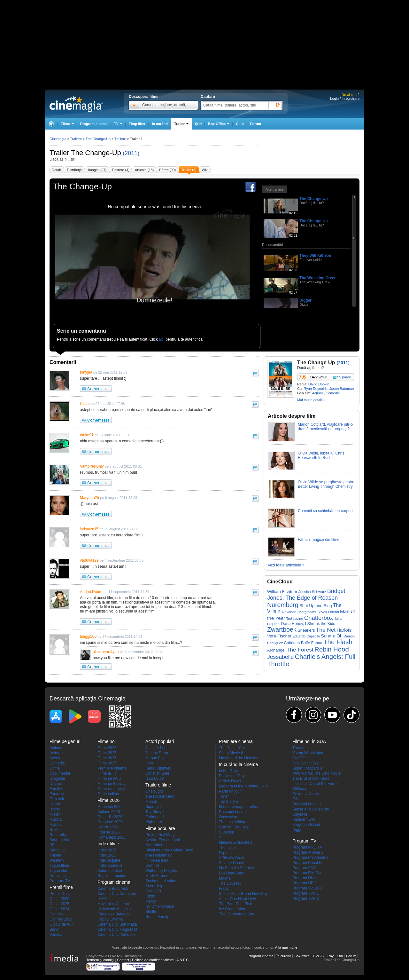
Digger (305, 300)
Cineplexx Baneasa (114, 914)
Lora (149, 763)
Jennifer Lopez (158, 748)
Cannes (56, 914)
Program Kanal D (307, 863)
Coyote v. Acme (306, 794)
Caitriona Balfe (297, 643)
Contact (123, 960)
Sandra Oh (332, 636)
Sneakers (306, 630)
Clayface (300, 814)
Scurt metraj (60, 840)
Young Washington (308, 753)
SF (52, 845)
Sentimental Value (161, 881)
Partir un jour (230, 791)
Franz (224, 889)
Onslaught (154, 791)
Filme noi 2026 (110, 807)
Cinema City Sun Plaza (117, 924)
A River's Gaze (232, 858)
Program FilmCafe (308, 873)
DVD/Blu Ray (323, 956)
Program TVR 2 (306, 898)
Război (55, 830)
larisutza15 (89, 529)
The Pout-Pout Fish (235, 904)
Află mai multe (286, 947)
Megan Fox (155, 758)
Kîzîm (150, 896)
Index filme (108, 844)
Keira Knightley (158, 768)
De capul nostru (232, 812)
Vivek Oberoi (328, 612)
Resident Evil (304, 819)
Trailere (76, 139)
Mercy (151, 901)
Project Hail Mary (160, 835)
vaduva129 (89, 560)
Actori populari (110, 871)
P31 (296, 799)
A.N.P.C (182, 960)
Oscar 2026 (59, 899)
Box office (302, 956)
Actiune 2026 (109, 812)
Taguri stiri (58, 871)
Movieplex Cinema (113, 904)
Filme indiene (109, 794)
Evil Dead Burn (232, 873)
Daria (286, 624)
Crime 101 (154, 891)
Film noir (57, 799)
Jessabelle (280, 657)
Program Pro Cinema (310, 857)
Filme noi (107, 741)
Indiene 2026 (108, 832)
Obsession (228, 817)
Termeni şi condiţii (100, 960)
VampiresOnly (92, 466)
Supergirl (153, 807)
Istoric (55, 809)
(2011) (131, 153)
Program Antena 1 (308, 852)
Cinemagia (58, 139)
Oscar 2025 (59, 904)
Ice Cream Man (232, 909)
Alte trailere (274, 189)
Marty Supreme (158, 876)
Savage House (232, 863)
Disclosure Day (232, 776)
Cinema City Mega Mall (117, 929)
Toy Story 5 (155, 812)
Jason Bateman (342, 389)
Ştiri (198, 124)
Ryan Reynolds (316, 389)
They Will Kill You (315, 256)
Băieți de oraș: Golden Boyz (169, 850)
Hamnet (152, 865)
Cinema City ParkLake (116, 935)
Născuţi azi (155, 778)
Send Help (154, 886)
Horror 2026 (108, 827)
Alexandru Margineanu (299, 612)
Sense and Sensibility (311, 809)
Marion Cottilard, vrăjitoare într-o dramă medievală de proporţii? (325, 427)
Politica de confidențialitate (153, 960)
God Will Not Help (234, 827)
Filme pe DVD (109, 778)
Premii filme (61, 887)
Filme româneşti (111, 789)
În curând (160, 124)
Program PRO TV (307, 847)
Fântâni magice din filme (319, 540)
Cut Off (298, 758)
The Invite (227, 848)
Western (57, 860)
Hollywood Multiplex (114, 909)
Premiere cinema (112, 768)
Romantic (58, 835)
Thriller (55, 855)
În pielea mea (157, 860)
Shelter (151, 912)
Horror (55, 804)
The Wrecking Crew (317, 278)
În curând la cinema (238, 764)
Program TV (60, 881)
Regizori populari (112, 876)
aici (162, 339)
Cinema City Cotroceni (117, 894)
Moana (225, 878)
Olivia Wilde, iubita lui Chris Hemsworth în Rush (321, 455)
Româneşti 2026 (111, 837)
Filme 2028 (107, 748)
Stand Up (58, 850)
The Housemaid (159, 855)
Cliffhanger (302, 789)
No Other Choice (160, 906)
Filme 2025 (107, 763)
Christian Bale (157, 773)
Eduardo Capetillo (306, 636)
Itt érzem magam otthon (239, 807)
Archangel (276, 650)
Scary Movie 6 (231, 753)
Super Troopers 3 (307, 768)
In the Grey (228, 771)
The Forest (300, 650)
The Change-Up (96, 153)
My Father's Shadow (236, 868)
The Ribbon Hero (160, 796)
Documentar (60, 773)
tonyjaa (86, 372)
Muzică (56, 819)
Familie (56, 789)
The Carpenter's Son (236, 914)
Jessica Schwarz (312, 592)
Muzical (56, 825)
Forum (256, 124)
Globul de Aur (61, 924)
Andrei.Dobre (91, 592)
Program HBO (304, 883)
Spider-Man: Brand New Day (243, 894)
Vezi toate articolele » (286, 565)
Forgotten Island (306, 825)
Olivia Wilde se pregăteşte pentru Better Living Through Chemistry (326, 484)
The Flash (338, 642)
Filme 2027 (107, 753)
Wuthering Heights (161, 871)
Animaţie (57, 753)
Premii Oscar (61, 894)
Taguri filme (59, 865)
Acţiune (318, 393)
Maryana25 (89, 498)
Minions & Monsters (236, 842)
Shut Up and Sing (316, 606)
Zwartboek (282, 629)
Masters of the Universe (239, 758)
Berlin (54, 929)
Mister (55, 814)
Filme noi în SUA (309, 741)
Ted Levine (295, 619)
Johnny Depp (157, 753)
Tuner (224, 796)
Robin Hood (332, 649)
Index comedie (110, 865)
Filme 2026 (107, 758)
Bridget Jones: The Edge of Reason (306, 594)
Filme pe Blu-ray (111, 784)
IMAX (102, 899)
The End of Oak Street (311, 778)
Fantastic (57, 794)
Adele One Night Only (237, 899)
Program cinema (94, 124)
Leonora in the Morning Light (243, 786)
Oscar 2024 (59, 909)
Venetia (56, 935)
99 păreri (344, 377)
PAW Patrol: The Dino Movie (316, 773)
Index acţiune (109, 860)
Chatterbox (319, 618)
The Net (326, 630)
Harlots (344, 630)
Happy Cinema (110, 919)
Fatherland (154, 817)
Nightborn (154, 822)
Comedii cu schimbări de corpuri (325, 511)
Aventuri (57, 758)
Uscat (85, 404)
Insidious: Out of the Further (316, 784)
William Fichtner (282, 592)
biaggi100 (88, 636)
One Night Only (305, 763)
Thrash (298, 748)
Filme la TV (107, 773)
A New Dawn (230, 781)
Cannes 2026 (61, 919)
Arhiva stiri (58, 876)
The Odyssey (230, 883)
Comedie (333, 393)
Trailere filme (158, 785)
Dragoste (57, 778)
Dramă (55, 784)
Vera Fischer (279, 636)
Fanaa (317, 643)
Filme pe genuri (65, 741)
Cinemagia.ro (76, 104)
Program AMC (304, 868)
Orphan (225, 853)
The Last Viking (232, 822)
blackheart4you (106, 652)
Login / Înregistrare (345, 99)
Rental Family (157, 917)
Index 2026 (107, 850)
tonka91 (87, 435)
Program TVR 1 (306, 893)
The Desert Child (233, 748)
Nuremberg (283, 605)
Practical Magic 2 (307, 804)
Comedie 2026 (110, 817)
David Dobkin (319, 384)
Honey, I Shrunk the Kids (313, 624)
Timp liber (137, 124)
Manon (151, 802)
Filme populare (160, 828)
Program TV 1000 (308, 888)
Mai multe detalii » (311, 400)
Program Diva (304, 878)
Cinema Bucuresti (113, 889)
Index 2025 (107, 855)
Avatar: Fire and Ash (163, 840)
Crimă (55, 768)
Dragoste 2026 (110, 822)
